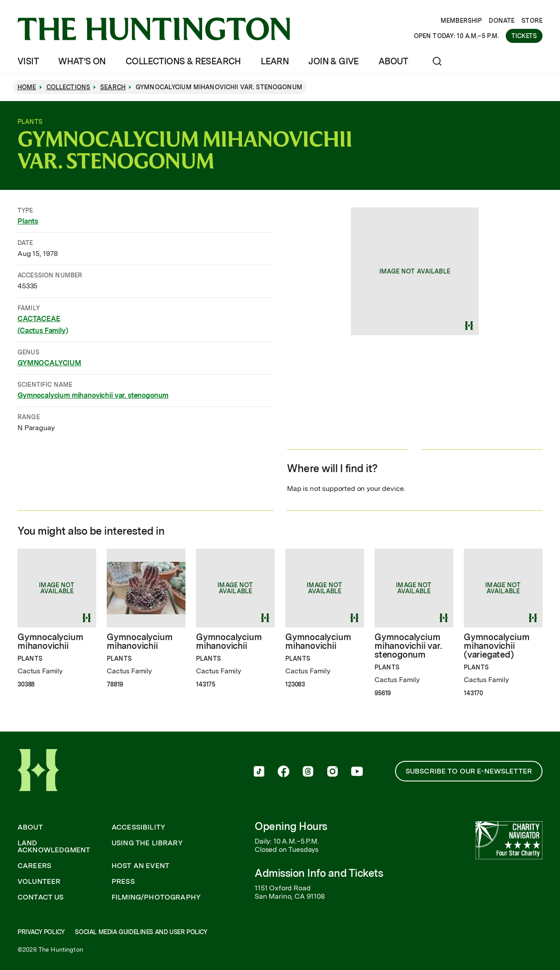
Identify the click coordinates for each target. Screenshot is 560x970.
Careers (34, 866)
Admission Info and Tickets (319, 873)
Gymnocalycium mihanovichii (50, 641)
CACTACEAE (39, 318)
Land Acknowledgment (54, 847)
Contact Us (41, 897)
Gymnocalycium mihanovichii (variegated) (497, 646)
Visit (28, 61)
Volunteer (39, 882)
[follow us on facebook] (283, 772)
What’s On (82, 61)
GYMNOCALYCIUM (49, 363)
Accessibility (138, 827)
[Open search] (437, 61)
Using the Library (147, 843)
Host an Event (140, 866)
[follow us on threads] (308, 772)
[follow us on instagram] (332, 772)
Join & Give (333, 61)
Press (123, 882)
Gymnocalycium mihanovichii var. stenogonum (93, 395)
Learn (275, 61)
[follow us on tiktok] (259, 772)
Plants (28, 221)
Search (113, 87)
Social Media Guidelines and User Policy (141, 932)
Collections (68, 87)
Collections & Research (183, 61)
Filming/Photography (156, 897)
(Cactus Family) (43, 331)
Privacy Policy (41, 932)
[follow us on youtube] (357, 772)
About (393, 61)
